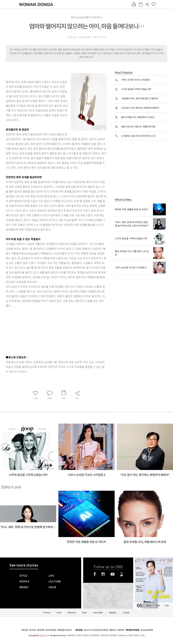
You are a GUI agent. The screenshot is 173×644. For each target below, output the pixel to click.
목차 (149, 605)
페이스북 (95, 574)
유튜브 (113, 574)
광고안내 (33, 630)
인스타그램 (103, 574)
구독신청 (24, 630)
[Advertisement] (49, 331)
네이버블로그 (121, 574)
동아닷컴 (79, 630)
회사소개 (87, 630)
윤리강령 (41, 630)
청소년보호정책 (147, 630)
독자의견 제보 (51, 630)
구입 (167, 605)
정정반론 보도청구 (65, 630)
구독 (158, 605)
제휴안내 (113, 630)
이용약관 (121, 630)
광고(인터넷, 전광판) (100, 630)
